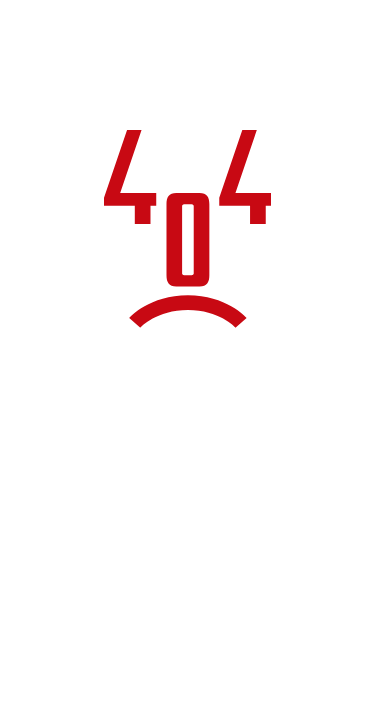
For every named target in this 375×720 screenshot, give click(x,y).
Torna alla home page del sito (187, 567)
